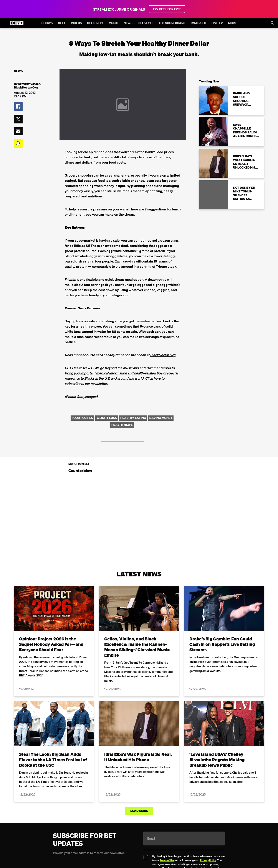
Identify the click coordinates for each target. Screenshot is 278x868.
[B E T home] (17, 25)
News (18, 71)
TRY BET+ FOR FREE (167, 9)
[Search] (272, 23)
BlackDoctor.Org (163, 355)
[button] (18, 107)
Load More (139, 811)
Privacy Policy (208, 860)
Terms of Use (167, 860)
